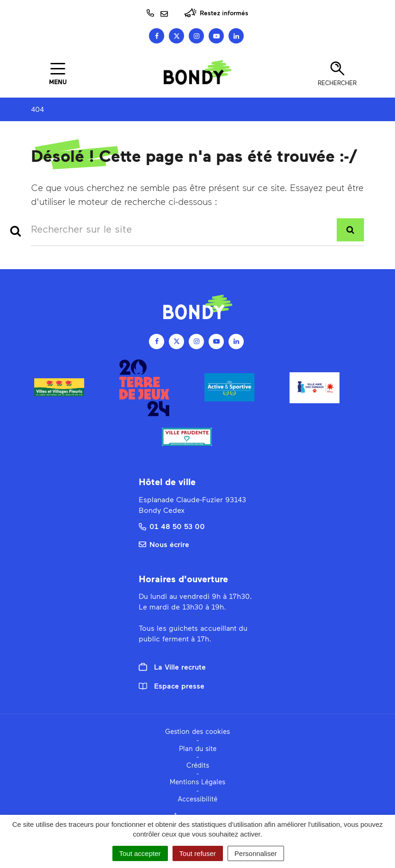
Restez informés (216, 13)
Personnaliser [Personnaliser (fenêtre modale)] (256, 853)
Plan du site (198, 748)
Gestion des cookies (197, 731)
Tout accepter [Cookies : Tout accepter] (140, 853)
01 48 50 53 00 (172, 526)
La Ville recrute (172, 667)
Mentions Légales (197, 782)
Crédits (198, 765)
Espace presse (172, 686)
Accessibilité (197, 799)
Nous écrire (164, 544)
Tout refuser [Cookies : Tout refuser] (198, 853)
